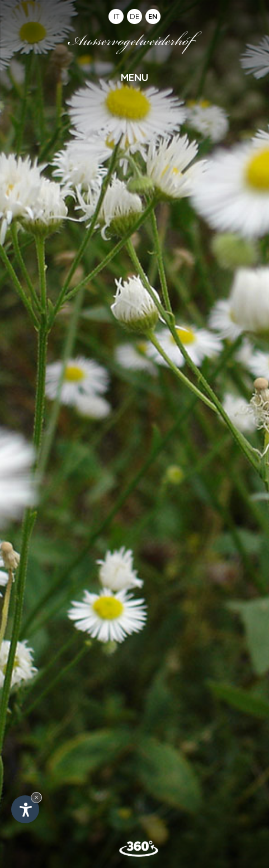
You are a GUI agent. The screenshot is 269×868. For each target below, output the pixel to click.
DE (134, 16)
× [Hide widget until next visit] (36, 797)
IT (116, 16)
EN (153, 16)
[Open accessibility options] (25, 809)
